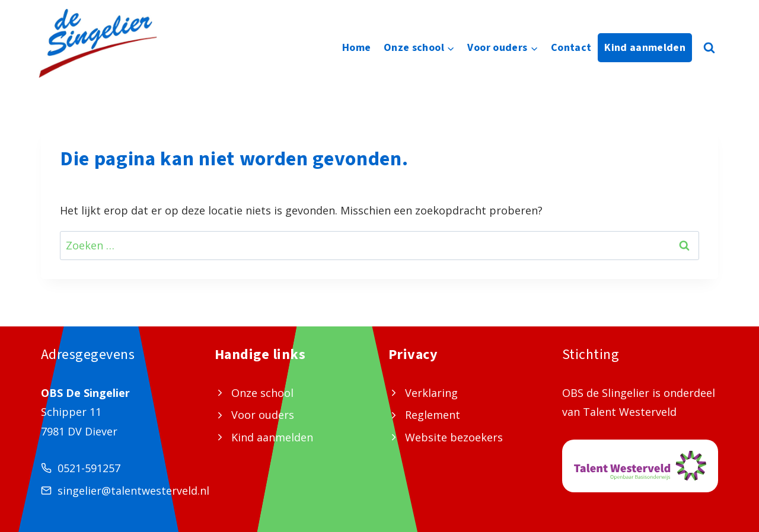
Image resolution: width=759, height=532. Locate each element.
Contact (571, 48)
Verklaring (431, 393)
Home (356, 48)
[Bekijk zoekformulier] (709, 48)
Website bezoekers (454, 437)
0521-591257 (89, 468)
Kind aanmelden (645, 48)
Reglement (433, 415)
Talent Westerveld (630, 412)
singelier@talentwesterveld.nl (133, 491)
